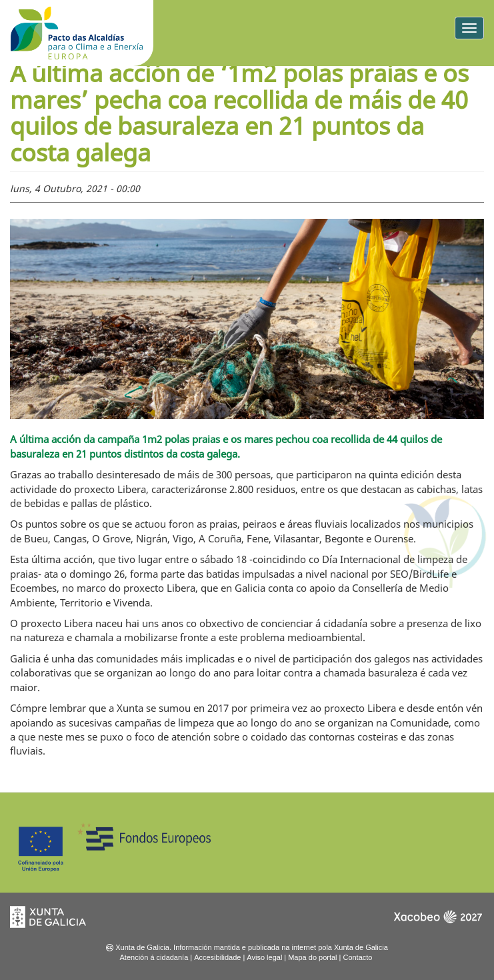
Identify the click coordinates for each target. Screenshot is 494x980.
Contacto (357, 957)
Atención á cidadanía (154, 957)
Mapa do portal (312, 957)
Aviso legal (264, 957)
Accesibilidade (217, 957)
